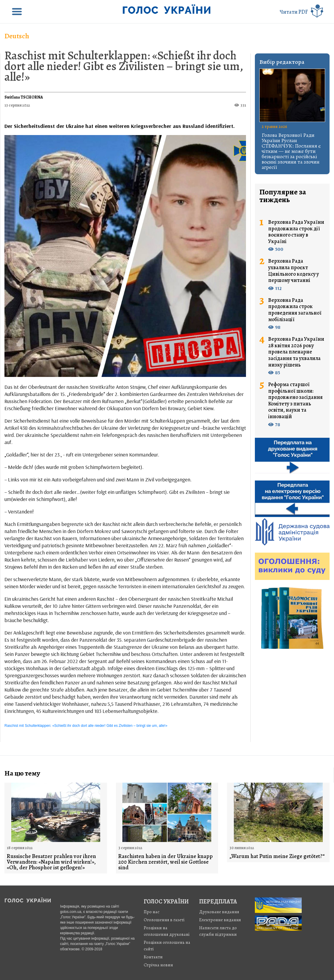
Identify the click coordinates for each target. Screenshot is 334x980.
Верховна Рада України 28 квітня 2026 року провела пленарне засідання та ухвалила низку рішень (296, 352)
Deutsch (17, 36)
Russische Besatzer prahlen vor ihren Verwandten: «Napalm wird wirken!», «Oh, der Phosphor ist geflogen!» (51, 862)
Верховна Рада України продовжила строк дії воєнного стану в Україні (296, 232)
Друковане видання (219, 912)
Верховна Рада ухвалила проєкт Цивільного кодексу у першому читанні (294, 271)
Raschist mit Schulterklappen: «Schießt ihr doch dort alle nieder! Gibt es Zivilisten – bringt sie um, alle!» (124, 66)
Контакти (153, 957)
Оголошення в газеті (164, 920)
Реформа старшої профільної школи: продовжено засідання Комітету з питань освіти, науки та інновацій (295, 401)
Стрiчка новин (158, 965)
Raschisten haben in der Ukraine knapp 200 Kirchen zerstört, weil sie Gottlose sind (166, 862)
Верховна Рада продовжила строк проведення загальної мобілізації (295, 310)
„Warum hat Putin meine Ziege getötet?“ (277, 856)
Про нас (152, 912)
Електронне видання (220, 920)
